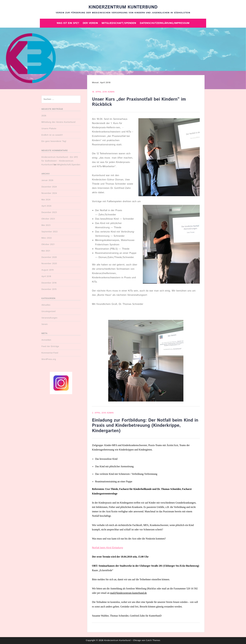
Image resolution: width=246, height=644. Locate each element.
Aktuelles (46, 305)
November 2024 (49, 193)
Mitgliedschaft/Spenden (119, 23)
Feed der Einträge (50, 346)
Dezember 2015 (49, 289)
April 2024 (46, 206)
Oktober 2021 (48, 244)
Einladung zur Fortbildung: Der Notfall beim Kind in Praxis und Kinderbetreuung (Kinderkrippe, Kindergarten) (145, 426)
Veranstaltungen (49, 318)
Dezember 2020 (49, 257)
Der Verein (90, 23)
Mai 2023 (46, 225)
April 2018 (46, 276)
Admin (111, 92)
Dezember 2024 (49, 187)
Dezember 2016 (49, 283)
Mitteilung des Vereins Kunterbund (58, 122)
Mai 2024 (46, 200)
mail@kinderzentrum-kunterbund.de (128, 593)
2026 (44, 116)
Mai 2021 (46, 251)
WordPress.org (49, 359)
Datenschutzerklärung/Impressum (165, 23)
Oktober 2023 (48, 219)
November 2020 (49, 264)
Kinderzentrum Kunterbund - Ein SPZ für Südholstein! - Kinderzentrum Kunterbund (60, 161)
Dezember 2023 (49, 212)
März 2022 (47, 238)
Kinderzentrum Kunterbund (123, 7)
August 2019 (47, 270)
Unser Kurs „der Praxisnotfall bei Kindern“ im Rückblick (139, 102)
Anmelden (46, 340)
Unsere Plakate (49, 129)
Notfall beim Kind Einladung (107, 548)
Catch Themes (153, 640)
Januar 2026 (47, 180)
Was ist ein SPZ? (68, 23)
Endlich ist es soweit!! (52, 135)
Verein (45, 324)
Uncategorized (48, 311)
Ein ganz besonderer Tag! (54, 141)
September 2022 (49, 232)
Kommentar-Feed (50, 353)
